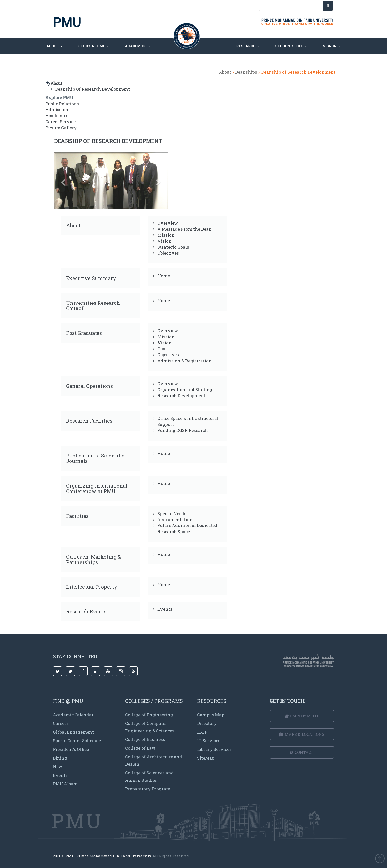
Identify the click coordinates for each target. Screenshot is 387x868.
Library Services (214, 749)
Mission (166, 235)
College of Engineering (149, 715)
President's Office (71, 749)
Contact (302, 752)
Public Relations (62, 104)
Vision (164, 241)
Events (165, 609)
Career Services (62, 121)
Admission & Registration (184, 361)
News (59, 767)
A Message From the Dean (184, 229)
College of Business (145, 739)
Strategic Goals (173, 247)
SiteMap (206, 758)
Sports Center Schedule (77, 741)
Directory (207, 723)
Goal (162, 349)
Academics (57, 116)
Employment (302, 716)
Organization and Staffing (185, 389)
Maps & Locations (302, 734)
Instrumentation (175, 519)
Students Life (291, 46)
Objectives (168, 253)
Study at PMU (94, 46)
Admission (57, 110)
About (225, 72)
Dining (60, 758)
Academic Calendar (73, 715)
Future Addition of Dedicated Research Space (187, 528)
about (55, 46)
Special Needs (172, 513)
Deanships (246, 72)
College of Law (140, 748)
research (248, 46)
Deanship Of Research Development (93, 89)
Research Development (182, 396)
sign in (332, 46)
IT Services (209, 741)
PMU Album (65, 784)
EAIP (202, 732)
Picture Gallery (61, 128)
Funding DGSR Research (183, 430)
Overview (168, 223)
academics (138, 46)
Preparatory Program (148, 789)
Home (164, 276)
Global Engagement (73, 732)
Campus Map (211, 715)
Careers (61, 723)
